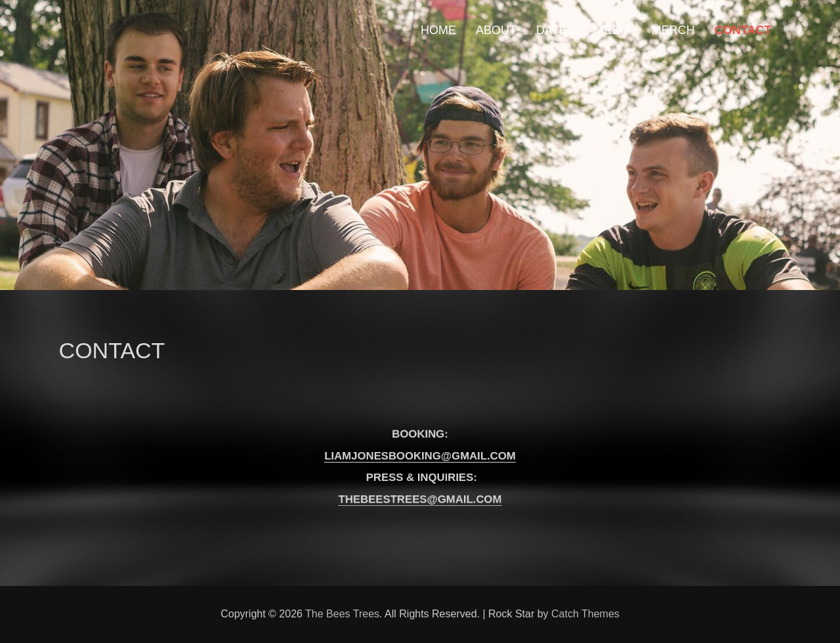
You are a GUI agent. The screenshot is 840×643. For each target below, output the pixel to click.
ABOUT (496, 30)
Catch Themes (585, 614)
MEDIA (613, 30)
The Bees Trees (342, 614)
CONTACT (743, 30)
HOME (438, 30)
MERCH (673, 30)
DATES (556, 30)
